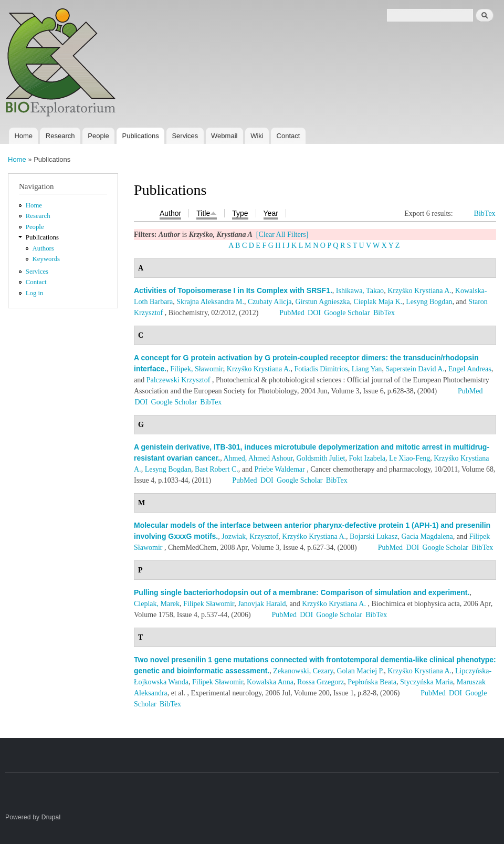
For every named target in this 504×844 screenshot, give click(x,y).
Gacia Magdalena (427, 536)
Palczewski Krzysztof (178, 380)
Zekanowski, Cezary (303, 671)
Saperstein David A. (415, 369)
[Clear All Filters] (282, 235)
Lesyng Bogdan (429, 302)
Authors (43, 248)
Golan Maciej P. (360, 671)
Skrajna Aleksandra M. (210, 302)
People (98, 136)
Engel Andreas (470, 369)
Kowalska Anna (270, 682)
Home (23, 136)
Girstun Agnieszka (323, 302)
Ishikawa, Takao (360, 291)
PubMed (292, 313)
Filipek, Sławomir (197, 369)
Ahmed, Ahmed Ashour (258, 458)
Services (185, 136)
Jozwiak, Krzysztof (250, 536)
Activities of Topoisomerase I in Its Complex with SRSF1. (233, 290)
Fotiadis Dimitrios (321, 369)
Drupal (51, 817)
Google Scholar (347, 313)
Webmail (224, 136)
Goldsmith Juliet (321, 458)
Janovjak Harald (262, 604)
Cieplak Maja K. (378, 302)
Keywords (46, 259)
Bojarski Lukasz (374, 536)
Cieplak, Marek (157, 604)
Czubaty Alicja (270, 302)
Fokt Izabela (367, 458)
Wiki (257, 136)
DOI (314, 313)
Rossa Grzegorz (321, 682)
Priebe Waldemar (279, 469)
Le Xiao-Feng (409, 458)
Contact (288, 136)
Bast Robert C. (217, 469)
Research (60, 136)
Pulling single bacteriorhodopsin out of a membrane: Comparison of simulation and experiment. (302, 592)
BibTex (485, 213)
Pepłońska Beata (372, 682)
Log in (35, 293)
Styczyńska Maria (427, 682)
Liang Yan (367, 369)
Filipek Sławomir (209, 604)
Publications (141, 136)
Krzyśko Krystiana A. (419, 291)
